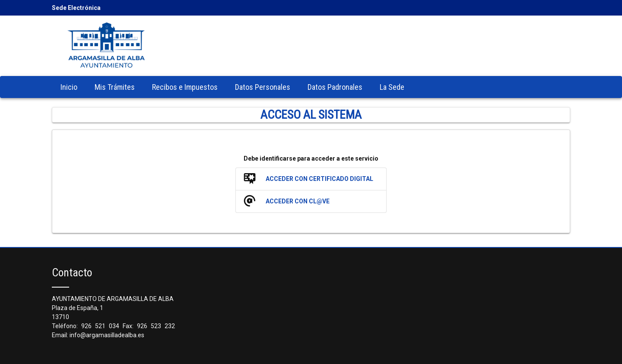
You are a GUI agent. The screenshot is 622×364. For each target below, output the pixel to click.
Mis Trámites (115, 87)
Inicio (69, 87)
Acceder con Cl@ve (298, 201)
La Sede (392, 87)
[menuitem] (69, 87)
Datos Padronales (335, 87)
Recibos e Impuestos (185, 87)
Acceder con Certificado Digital (319, 179)
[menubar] (232, 87)
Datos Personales (263, 87)
